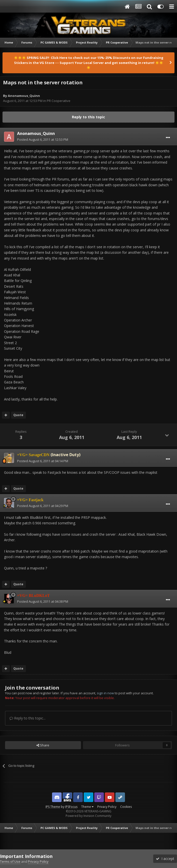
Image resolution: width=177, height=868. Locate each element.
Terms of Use (10, 861)
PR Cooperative (59, 101)
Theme (87, 807)
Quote (18, 415)
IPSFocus (71, 807)
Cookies (126, 807)
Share (43, 745)
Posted (43, 139)
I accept (165, 859)
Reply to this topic (88, 117)
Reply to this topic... (28, 718)
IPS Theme (53, 807)
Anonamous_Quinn (24, 96)
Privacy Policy (107, 807)
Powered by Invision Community (88, 816)
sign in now (105, 693)
